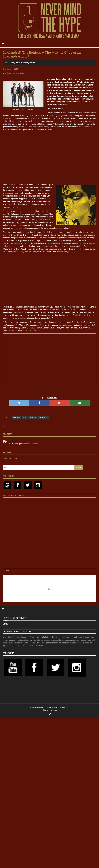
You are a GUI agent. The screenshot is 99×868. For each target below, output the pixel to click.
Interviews (22, 63)
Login (5, 458)
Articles (10, 63)
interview (17, 417)
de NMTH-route (29, 331)
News (32, 63)
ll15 (24, 417)
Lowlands (32, 417)
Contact (6, 624)
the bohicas (43, 417)
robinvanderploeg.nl (49, 710)
